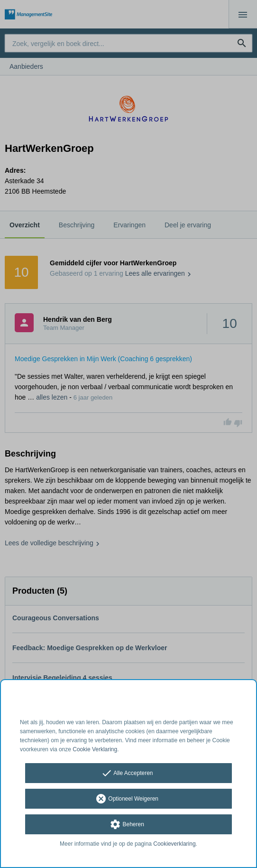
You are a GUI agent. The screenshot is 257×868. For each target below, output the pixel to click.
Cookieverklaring (174, 844)
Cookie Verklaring (95, 749)
